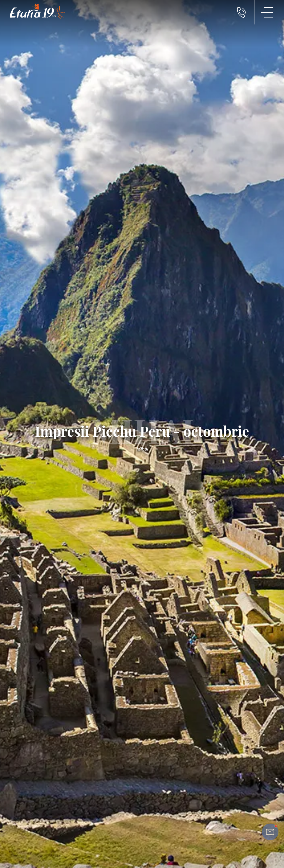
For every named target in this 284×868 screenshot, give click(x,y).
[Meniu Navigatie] (267, 12)
